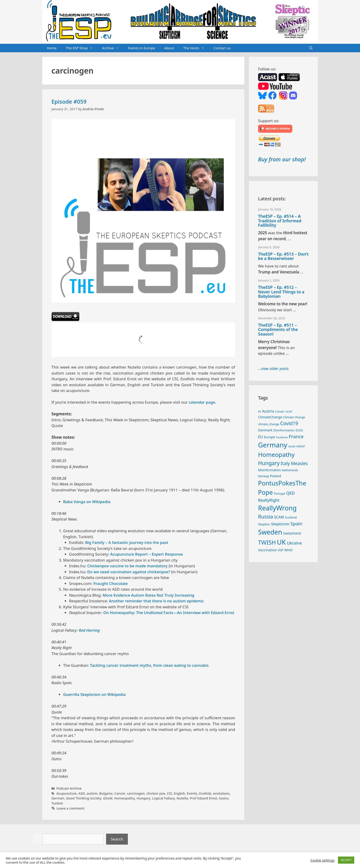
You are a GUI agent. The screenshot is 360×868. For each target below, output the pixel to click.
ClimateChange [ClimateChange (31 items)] (270, 417)
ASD (82, 793)
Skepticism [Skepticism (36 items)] (280, 524)
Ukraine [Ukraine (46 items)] (294, 543)
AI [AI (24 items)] (259, 412)
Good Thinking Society (84, 798)
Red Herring (89, 630)
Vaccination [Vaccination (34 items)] (267, 550)
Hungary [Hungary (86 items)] (269, 463)
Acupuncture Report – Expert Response (147, 554)
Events (192, 793)
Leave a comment (70, 808)
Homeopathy (124, 798)
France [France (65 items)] (296, 436)
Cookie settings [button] (322, 860)
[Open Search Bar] (311, 48)
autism (92, 793)
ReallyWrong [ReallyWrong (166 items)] (277, 508)
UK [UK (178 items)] (281, 542)
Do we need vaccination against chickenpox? (129, 572)
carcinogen (136, 793)
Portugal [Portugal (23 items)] (280, 494)
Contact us (222, 48)
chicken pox (156, 793)
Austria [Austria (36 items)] (268, 411)
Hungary (143, 798)
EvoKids (205, 793)
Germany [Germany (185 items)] (273, 445)
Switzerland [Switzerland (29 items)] (292, 533)
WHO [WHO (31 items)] (288, 550)
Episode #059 (69, 101)
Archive (113, 48)
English (180, 793)
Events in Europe (142, 48)
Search (117, 839)
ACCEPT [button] (346, 860)
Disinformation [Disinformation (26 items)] (284, 430)
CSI (169, 793)
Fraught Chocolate (111, 583)
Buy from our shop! (282, 159)
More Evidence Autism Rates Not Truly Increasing (148, 595)
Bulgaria (106, 793)
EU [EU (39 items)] (260, 437)
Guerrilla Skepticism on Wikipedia (94, 694)
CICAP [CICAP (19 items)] (289, 412)
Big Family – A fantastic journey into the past (127, 542)
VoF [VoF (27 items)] (281, 550)
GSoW (108, 798)
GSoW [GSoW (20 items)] (292, 446)
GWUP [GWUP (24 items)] (301, 446)
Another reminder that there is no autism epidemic (156, 601)
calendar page (202, 402)
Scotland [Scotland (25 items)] (291, 517)
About (169, 48)
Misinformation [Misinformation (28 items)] (269, 470)
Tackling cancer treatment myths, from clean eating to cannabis (149, 665)
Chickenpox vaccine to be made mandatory (127, 566)
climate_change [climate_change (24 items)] (269, 424)
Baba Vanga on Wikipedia (87, 502)
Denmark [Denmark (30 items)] (265, 430)
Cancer (120, 793)
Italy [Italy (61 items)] (285, 463)
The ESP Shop (82, 48)
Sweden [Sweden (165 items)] (270, 532)
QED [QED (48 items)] (290, 493)
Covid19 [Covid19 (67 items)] (289, 423)
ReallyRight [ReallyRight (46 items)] (269, 500)
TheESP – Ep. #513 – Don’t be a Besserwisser (283, 256)
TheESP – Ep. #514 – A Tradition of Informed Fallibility (280, 221)
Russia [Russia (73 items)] (266, 517)
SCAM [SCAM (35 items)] (279, 517)
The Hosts (196, 48)
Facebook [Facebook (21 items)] (282, 437)
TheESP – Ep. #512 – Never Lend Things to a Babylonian (281, 292)
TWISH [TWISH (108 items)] (267, 542)
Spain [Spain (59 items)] (296, 524)
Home (52, 48)
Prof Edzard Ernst (204, 798)
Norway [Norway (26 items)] (264, 476)
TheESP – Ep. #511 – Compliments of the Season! (278, 330)
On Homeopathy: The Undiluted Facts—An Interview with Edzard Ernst (169, 613)
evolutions (221, 793)
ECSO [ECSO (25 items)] (299, 430)
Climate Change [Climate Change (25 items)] (294, 417)
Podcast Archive (69, 788)
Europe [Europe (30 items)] (270, 437)
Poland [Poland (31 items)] (276, 476)
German (58, 798)
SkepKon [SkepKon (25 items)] (264, 524)
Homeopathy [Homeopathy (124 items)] (276, 455)
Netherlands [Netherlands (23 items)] (290, 470)
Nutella (182, 798)
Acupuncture (67, 793)
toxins (224, 798)
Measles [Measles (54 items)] (299, 463)
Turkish (57, 803)
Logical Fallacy (163, 798)
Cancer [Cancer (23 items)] (280, 412)
